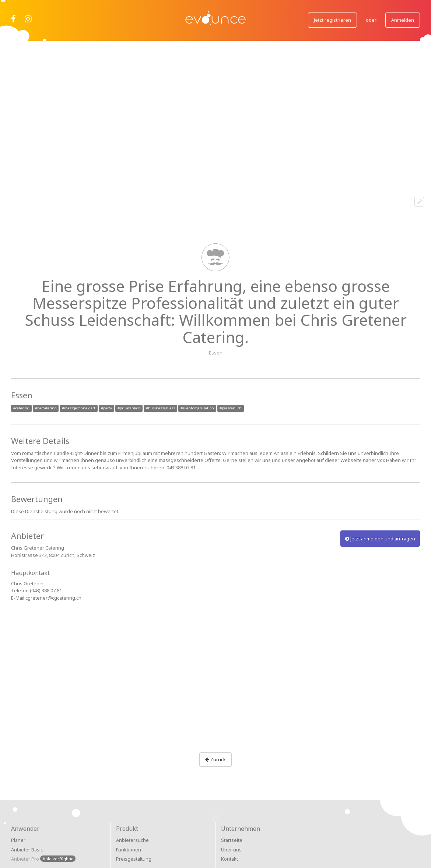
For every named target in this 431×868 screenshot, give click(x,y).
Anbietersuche (132, 840)
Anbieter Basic (27, 850)
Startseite (232, 840)
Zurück (215, 759)
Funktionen (129, 850)
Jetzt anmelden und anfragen (380, 539)
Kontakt (229, 859)
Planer (18, 840)
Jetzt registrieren (332, 20)
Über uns (231, 850)
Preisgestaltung (134, 859)
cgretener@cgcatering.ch (53, 598)
